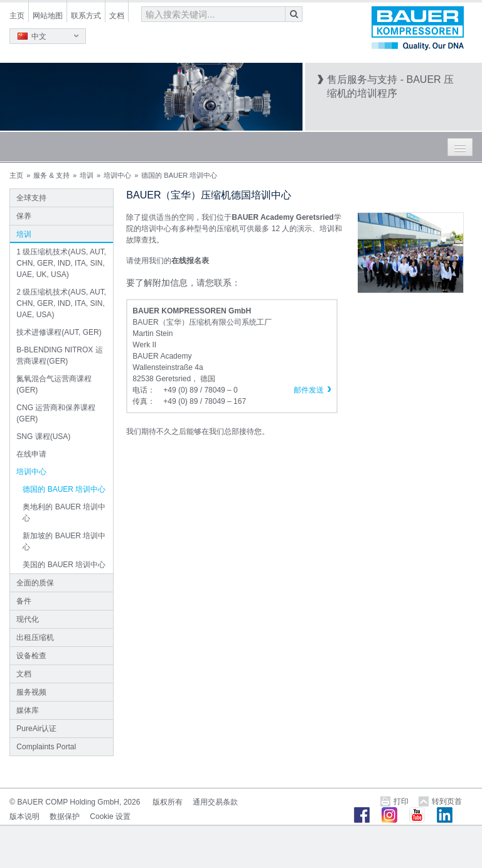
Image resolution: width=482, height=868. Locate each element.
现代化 (28, 619)
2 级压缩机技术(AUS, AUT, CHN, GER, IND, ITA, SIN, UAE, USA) (61, 303)
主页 (17, 16)
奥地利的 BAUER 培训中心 (64, 513)
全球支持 (31, 198)
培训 (87, 175)
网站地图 (48, 16)
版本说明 (24, 816)
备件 (24, 601)
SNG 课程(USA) (43, 437)
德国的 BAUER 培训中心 (64, 489)
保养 (24, 216)
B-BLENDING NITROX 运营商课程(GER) (59, 355)
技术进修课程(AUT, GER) (59, 332)
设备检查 (31, 656)
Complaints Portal (46, 747)
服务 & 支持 (51, 175)
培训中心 (117, 175)
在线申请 (31, 454)
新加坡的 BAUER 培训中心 (64, 541)
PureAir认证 (36, 729)
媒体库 (28, 710)
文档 (117, 16)
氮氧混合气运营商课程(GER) (54, 384)
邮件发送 (309, 390)
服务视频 (31, 692)
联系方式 (86, 16)
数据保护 (65, 816)
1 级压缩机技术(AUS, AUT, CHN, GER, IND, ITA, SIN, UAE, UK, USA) (61, 263)
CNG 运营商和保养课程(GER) (56, 413)
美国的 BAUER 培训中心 (64, 565)
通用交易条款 (215, 802)
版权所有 (168, 802)
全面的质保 (35, 583)
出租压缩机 (35, 637)
